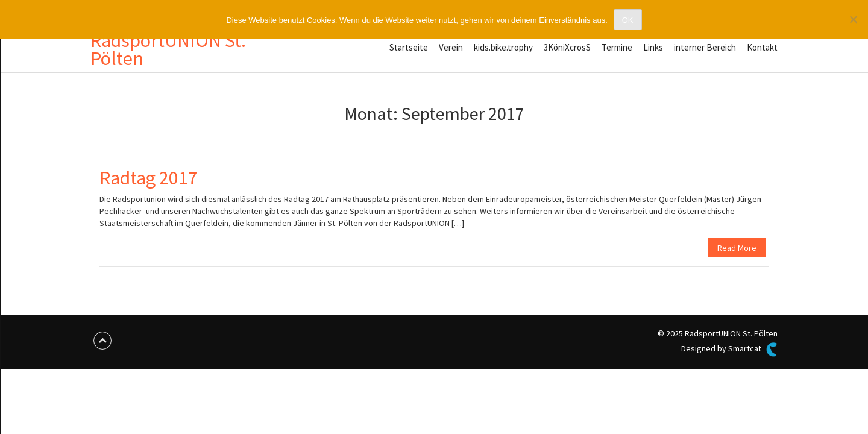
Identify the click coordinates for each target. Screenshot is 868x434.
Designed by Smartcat (729, 350)
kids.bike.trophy (503, 47)
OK (628, 20)
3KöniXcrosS (567, 47)
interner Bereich (705, 47)
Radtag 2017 (149, 178)
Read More (737, 248)
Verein (451, 47)
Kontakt (762, 47)
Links (653, 47)
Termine (617, 47)
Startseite (409, 47)
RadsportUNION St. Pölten (168, 49)
